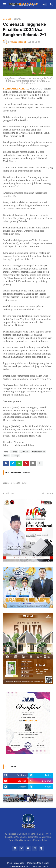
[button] (4, 4)
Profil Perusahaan (16, 863)
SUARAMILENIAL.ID (16, 89)
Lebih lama (46, 493)
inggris (7, 455)
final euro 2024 (38, 452)
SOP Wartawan (40, 866)
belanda (18, 19)
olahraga (16, 455)
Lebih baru (10, 493)
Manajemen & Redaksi (19, 866)
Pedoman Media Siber (38, 863)
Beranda (7, 19)
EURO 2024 (25, 452)
